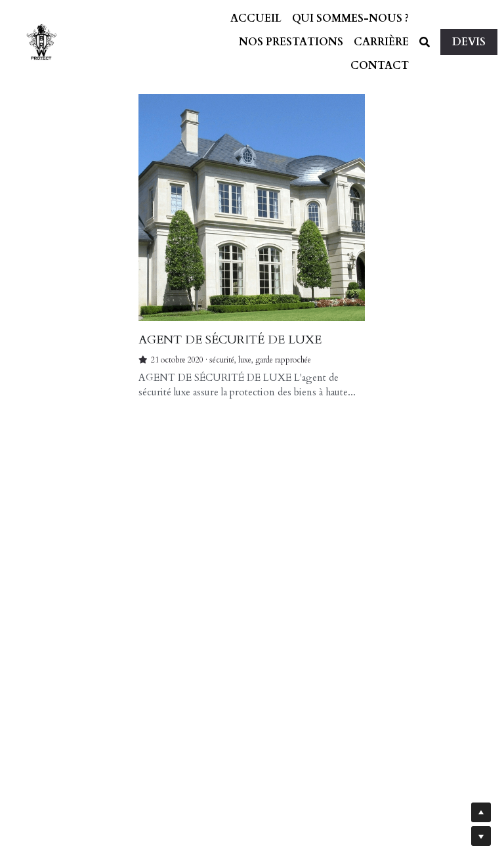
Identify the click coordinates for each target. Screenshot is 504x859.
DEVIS (469, 42)
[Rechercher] (425, 42)
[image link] (42, 41)
